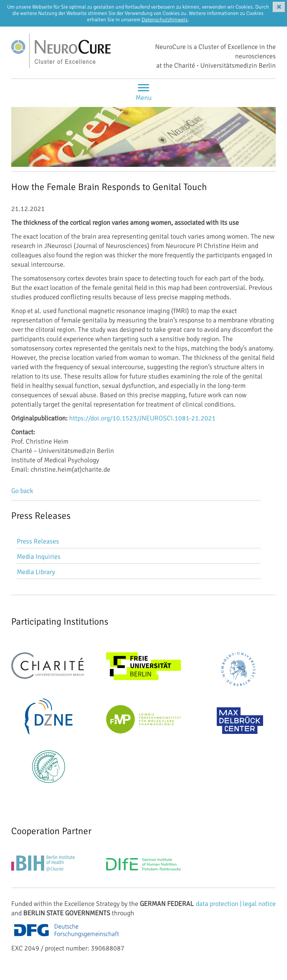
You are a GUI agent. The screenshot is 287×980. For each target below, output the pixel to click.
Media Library (36, 572)
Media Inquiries (39, 557)
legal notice (259, 904)
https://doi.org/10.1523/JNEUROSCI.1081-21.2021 (142, 418)
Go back (22, 491)
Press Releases (38, 541)
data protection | (219, 904)
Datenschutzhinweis (165, 20)
